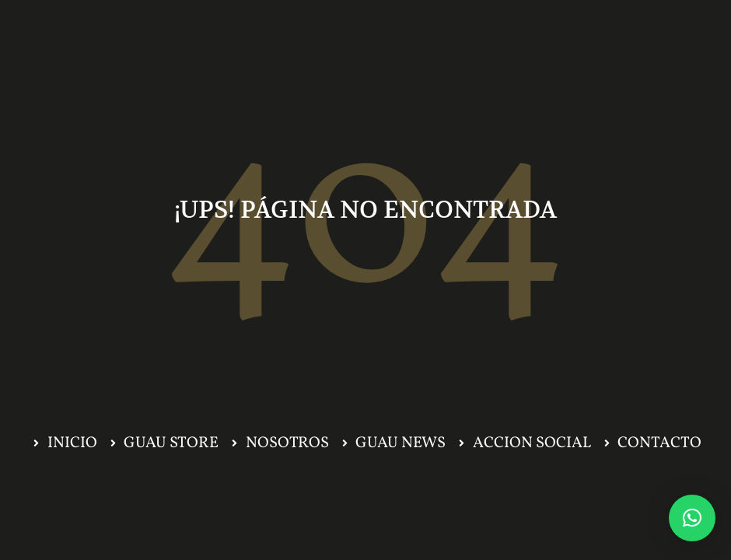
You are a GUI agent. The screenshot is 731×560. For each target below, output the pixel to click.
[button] (692, 518)
